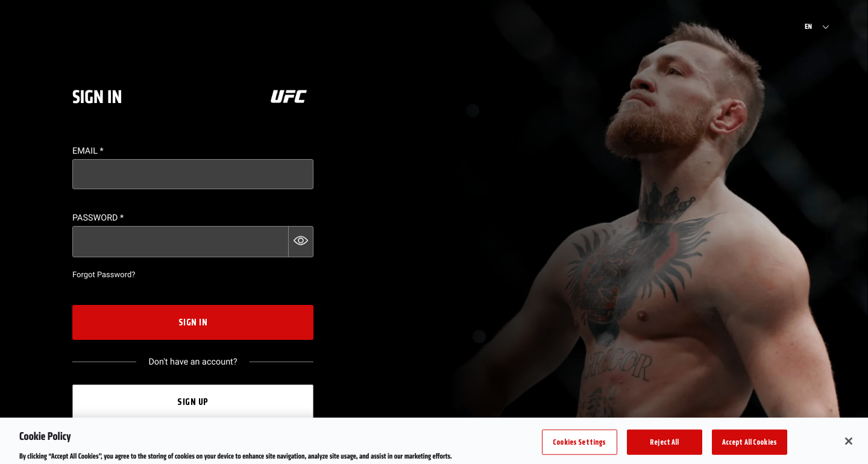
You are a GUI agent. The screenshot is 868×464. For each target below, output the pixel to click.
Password (98, 218)
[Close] (849, 445)
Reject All (664, 445)
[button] (301, 242)
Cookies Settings (579, 445)
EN (808, 27)
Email (88, 151)
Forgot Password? (104, 275)
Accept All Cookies (750, 445)
